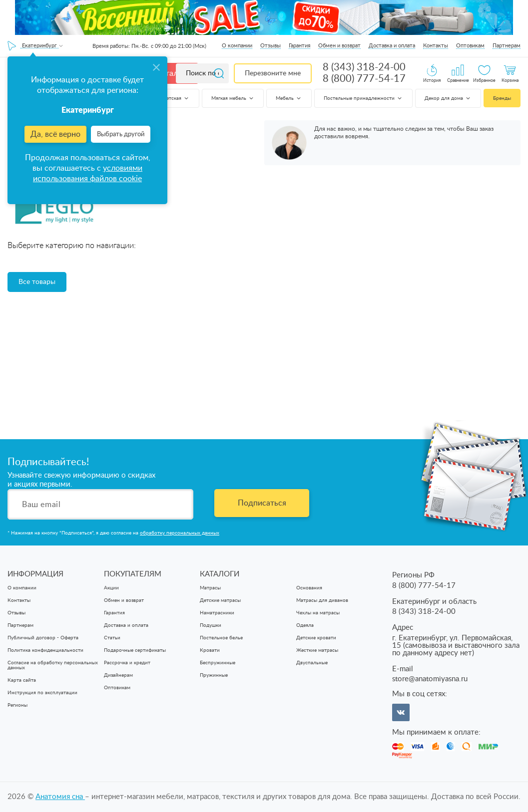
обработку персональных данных (180, 533)
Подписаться (262, 503)
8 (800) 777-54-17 (364, 79)
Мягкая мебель (233, 98)
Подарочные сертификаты (135, 650)
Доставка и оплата (392, 46)
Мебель (289, 98)
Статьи (112, 638)
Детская (176, 98)
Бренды (502, 98)
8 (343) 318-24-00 (364, 67)
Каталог (171, 73)
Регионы (17, 705)
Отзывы (270, 46)
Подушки (211, 625)
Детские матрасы (220, 600)
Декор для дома (448, 98)
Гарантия (299, 46)
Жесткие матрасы (317, 650)
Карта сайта (22, 680)
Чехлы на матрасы (318, 613)
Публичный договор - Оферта (43, 638)
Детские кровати (316, 638)
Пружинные (214, 675)
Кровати (210, 650)
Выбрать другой (121, 135)
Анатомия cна (60, 797)
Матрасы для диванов (322, 600)
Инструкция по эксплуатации (42, 693)
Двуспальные (312, 663)
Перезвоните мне (273, 73)
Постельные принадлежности (363, 98)
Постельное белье (221, 638)
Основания (309, 588)
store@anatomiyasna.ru (430, 679)
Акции (111, 588)
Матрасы (210, 588)
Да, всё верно (55, 134)
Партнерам (507, 46)
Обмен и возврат (339, 46)
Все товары (37, 282)
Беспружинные (218, 663)
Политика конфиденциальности (45, 650)
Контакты (436, 46)
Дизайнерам (118, 675)
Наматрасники (217, 613)
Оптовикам (470, 46)
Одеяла (305, 625)
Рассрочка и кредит (127, 663)
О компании (237, 46)
